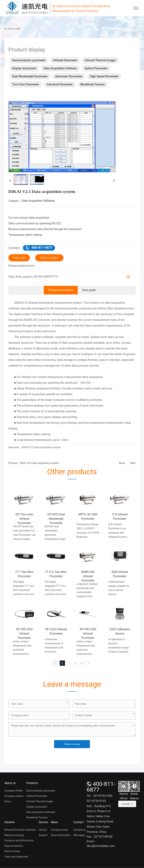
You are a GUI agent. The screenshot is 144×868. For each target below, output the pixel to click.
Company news (59, 830)
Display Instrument (24, 68)
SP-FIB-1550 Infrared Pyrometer (88, 634)
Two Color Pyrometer (26, 84)
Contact (78, 822)
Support (43, 835)
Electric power (12, 851)
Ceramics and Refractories (19, 840)
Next (133, 463)
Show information (61, 835)
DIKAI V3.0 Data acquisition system (39, 463)
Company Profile (13, 791)
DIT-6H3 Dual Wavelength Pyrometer (56, 519)
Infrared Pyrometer (65, 60)
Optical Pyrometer (96, 68)
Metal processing (14, 835)
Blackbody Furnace (93, 84)
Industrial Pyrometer (60, 84)
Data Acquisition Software (60, 68)
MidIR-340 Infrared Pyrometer (88, 576)
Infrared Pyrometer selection (20, 830)
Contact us (79, 830)
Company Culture (14, 796)
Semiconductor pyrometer (29, 60)
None (122, 463)
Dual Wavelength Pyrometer (30, 76)
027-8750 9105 (96, 801)
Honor (8, 801)
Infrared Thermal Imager (100, 60)
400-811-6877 (101, 787)
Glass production (14, 846)
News (54, 822)
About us (10, 783)
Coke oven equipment (16, 857)
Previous (13, 463)
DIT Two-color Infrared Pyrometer (24, 519)
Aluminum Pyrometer (69, 76)
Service (43, 822)
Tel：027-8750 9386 (100, 796)
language (126, 804)
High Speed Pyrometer (104, 76)
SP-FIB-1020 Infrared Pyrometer (24, 634)
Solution (9, 822)
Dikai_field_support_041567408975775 (33, 277)
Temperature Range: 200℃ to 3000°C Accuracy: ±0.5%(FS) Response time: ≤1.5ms (88, 533)
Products (32, 783)
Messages (79, 835)
